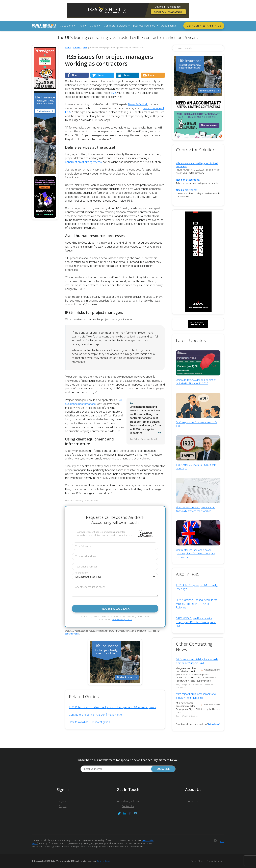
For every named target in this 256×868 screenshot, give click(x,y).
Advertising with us (128, 801)
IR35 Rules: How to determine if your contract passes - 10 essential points (112, 707)
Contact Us (128, 806)
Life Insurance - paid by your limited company (197, 165)
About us (193, 801)
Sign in (63, 806)
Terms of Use (198, 861)
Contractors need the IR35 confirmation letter (96, 715)
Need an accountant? (188, 180)
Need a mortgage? (187, 190)
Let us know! (214, 724)
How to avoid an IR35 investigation (89, 722)
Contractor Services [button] (116, 26)
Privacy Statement (215, 861)
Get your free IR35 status (204, 26)
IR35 (113, 93)
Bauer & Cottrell (138, 104)
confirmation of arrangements (83, 162)
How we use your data (122, 619)
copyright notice (72, 634)
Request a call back (115, 609)
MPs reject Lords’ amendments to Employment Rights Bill (196, 696)
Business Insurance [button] (145, 26)
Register (63, 801)
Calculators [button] (67, 26)
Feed (222, 842)
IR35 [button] (82, 26)
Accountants (169, 26)
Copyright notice (104, 861)
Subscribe (163, 769)
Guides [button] (94, 26)
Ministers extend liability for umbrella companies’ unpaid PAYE (197, 661)
